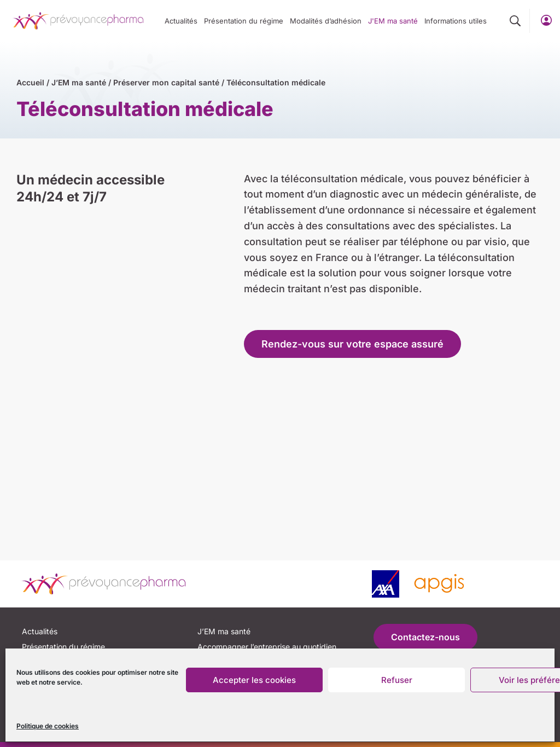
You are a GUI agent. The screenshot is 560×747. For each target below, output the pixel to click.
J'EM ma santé (393, 21)
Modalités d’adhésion (326, 21)
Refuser (397, 680)
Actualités (181, 21)
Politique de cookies (48, 726)
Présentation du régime (244, 21)
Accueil (30, 82)
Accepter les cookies (254, 680)
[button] (515, 21)
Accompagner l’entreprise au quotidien (267, 647)
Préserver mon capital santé (166, 82)
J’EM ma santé (79, 82)
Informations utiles (456, 21)
